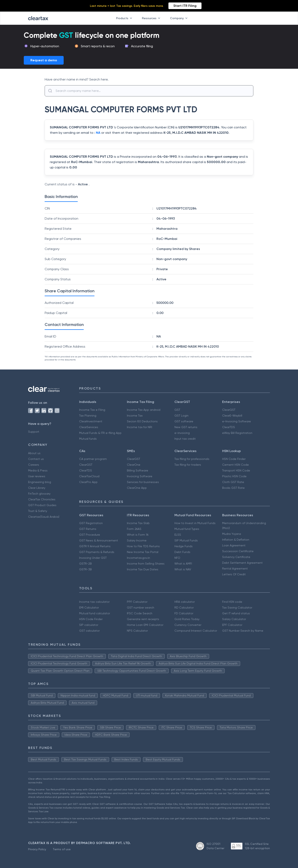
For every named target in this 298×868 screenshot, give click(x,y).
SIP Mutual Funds (186, 540)
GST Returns (88, 529)
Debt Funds (182, 552)
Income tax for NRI (139, 427)
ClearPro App (88, 482)
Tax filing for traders (188, 465)
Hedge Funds (184, 546)
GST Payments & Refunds (97, 552)
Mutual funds (88, 439)
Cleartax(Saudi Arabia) (44, 517)
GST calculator (89, 631)
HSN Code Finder (234, 459)
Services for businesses (143, 482)
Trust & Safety (38, 511)
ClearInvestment (91, 421)
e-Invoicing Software (237, 421)
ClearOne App (137, 488)
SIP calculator (89, 625)
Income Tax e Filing (92, 410)
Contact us (36, 459)
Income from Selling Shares (146, 564)
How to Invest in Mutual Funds (195, 523)
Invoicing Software (140, 476)
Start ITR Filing (185, 6)
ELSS (178, 535)
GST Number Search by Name (243, 631)
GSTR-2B (85, 564)
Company (180, 18)
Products (125, 18)
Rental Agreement (235, 568)
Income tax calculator (94, 602)
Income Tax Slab (138, 523)
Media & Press (38, 470)
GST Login (181, 416)
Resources (152, 18)
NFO (177, 558)
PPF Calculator (137, 602)
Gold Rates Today (187, 619)
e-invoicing (182, 433)
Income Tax (135, 416)
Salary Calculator (234, 619)
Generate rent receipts (143, 619)
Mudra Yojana (232, 534)
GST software (184, 421)
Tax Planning (88, 416)
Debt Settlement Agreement (242, 563)
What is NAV (183, 569)
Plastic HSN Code (234, 476)
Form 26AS (134, 529)
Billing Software (138, 470)
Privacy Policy (37, 849)
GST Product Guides (42, 505)
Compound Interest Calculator (196, 631)
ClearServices (89, 427)
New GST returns (186, 427)
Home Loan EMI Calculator (145, 625)
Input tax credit (185, 439)
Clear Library (37, 488)
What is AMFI (183, 564)
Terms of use (62, 849)
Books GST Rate (233, 488)
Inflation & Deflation (236, 540)
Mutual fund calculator (95, 613)
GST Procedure (90, 535)
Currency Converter (188, 625)
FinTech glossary (39, 494)
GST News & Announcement (99, 540)
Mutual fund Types (187, 529)
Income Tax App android (144, 410)
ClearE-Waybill (232, 416)
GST (177, 410)
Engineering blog (40, 482)
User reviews (37, 476)
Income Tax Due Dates (143, 569)
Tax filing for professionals (192, 459)
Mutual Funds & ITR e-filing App (100, 433)
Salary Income (137, 540)
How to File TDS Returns (143, 546)
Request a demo (44, 60)
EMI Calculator (89, 607)
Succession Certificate (238, 551)
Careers (34, 465)
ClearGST (229, 410)
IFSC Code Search (140, 613)
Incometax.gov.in (138, 558)
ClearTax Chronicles (42, 499)
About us (34, 453)
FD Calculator (184, 613)
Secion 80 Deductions (142, 421)
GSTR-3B (85, 569)
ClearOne (134, 465)
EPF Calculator (232, 625)
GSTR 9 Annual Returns (95, 546)
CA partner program (93, 459)
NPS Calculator (137, 631)
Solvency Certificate (236, 557)
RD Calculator (184, 607)
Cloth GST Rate (233, 482)
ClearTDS (229, 427)
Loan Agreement (234, 545)
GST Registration (91, 523)
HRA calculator (185, 602)
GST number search (141, 607)
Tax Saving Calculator (237, 607)
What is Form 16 (138, 535)
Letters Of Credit (234, 574)
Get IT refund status (236, 613)
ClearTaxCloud (89, 476)
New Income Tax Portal (143, 552)
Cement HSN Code (235, 465)
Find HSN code (232, 602)
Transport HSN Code (236, 470)
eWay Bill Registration (237, 433)
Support (34, 432)
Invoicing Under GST (93, 558)
